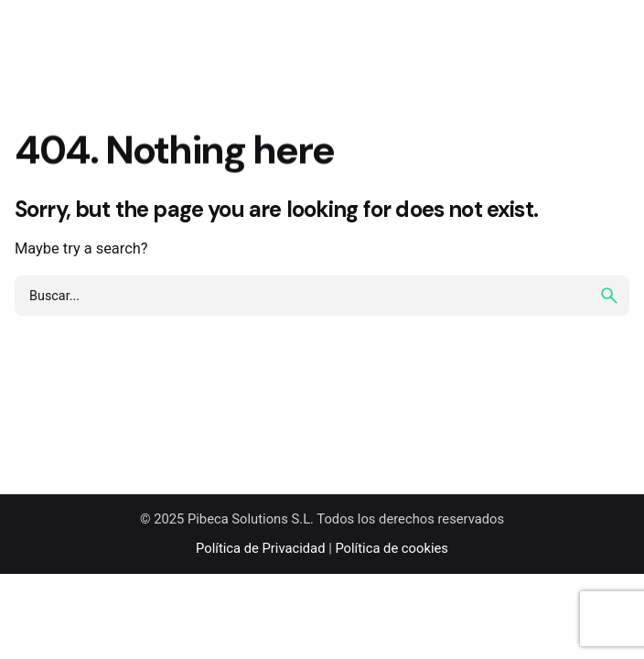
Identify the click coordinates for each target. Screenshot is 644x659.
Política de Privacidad (260, 548)
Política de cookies (392, 548)
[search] (609, 296)
